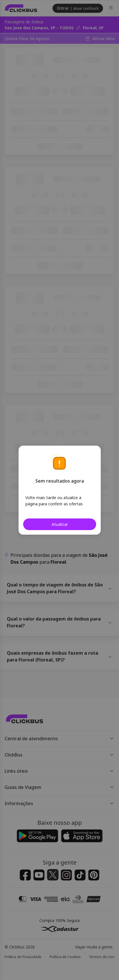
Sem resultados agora (60, 481)
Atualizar (59, 524)
